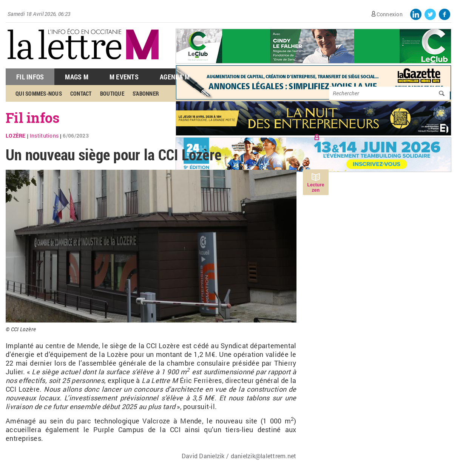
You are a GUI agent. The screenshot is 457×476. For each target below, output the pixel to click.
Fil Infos (30, 77)
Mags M (77, 77)
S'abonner (146, 93)
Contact (81, 93)
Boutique (112, 93)
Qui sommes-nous (39, 93)
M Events (124, 77)
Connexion (390, 14)
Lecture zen (316, 188)
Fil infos (33, 118)
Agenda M (175, 77)
